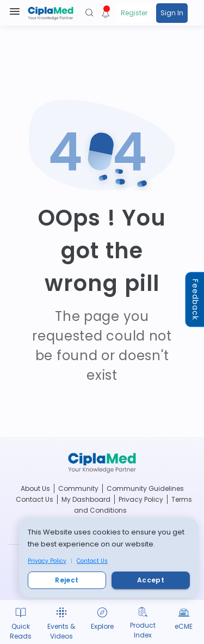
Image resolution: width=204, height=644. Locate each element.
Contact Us (92, 561)
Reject (67, 580)
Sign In (172, 13)
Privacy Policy (47, 561)
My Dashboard (86, 499)
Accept (151, 580)
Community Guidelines (145, 488)
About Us (35, 488)
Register (134, 13)
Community (78, 488)
